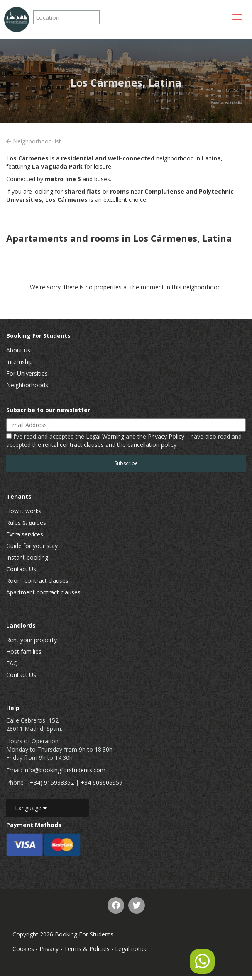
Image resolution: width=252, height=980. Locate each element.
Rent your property (32, 640)
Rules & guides (26, 523)
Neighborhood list (34, 141)
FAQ (12, 663)
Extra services (25, 534)
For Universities (27, 373)
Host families (24, 651)
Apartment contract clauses (43, 592)
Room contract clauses (37, 581)
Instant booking (27, 557)
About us (18, 350)
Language (31, 808)
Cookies (23, 949)
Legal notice (131, 949)
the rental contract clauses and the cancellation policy (104, 445)
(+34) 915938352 (51, 782)
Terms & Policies (87, 949)
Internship (20, 362)
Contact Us (21, 569)
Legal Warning (105, 436)
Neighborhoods (27, 385)
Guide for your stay (32, 546)
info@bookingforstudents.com (65, 770)
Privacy (49, 949)
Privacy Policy (166, 436)
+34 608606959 (102, 782)
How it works (24, 511)
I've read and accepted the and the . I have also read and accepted (124, 440)
